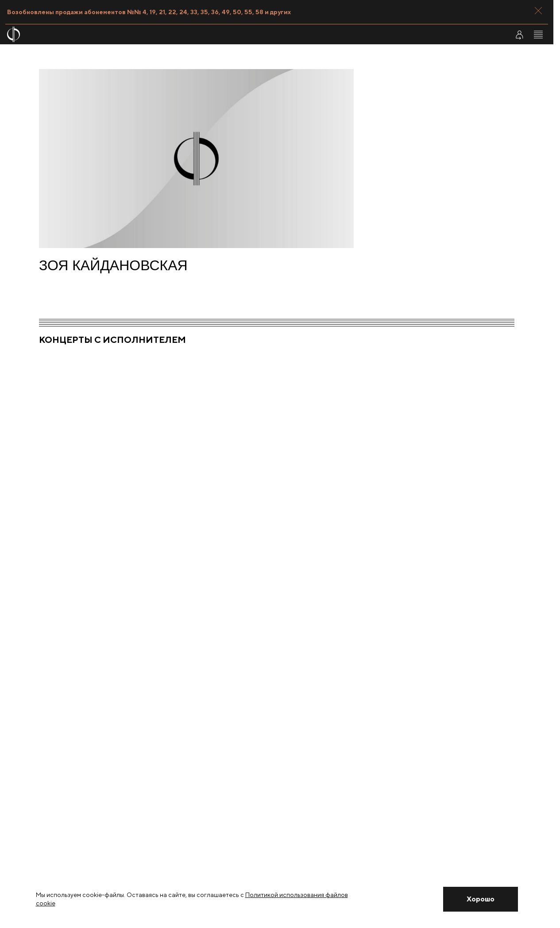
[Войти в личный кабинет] (519, 35)
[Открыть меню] (538, 35)
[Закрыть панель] (538, 11)
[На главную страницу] (231, 34)
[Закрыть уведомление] (480, 899)
